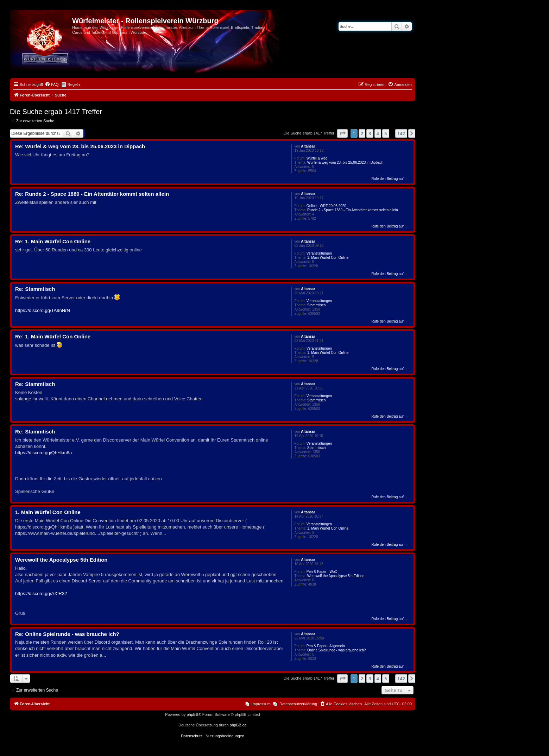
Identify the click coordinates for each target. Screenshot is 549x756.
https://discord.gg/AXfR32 (41, 593)
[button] (342, 133)
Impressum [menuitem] (261, 704)
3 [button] (370, 133)
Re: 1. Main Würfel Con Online (53, 241)
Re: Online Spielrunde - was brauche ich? (67, 634)
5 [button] (386, 133)
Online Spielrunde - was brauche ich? (336, 650)
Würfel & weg (317, 158)
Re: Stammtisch (35, 289)
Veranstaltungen (319, 253)
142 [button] (401, 133)
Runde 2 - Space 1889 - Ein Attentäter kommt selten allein (352, 210)
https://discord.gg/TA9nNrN (43, 310)
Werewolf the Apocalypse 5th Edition (336, 576)
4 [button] (378, 133)
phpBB (192, 714)
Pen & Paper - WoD (322, 572)
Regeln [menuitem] (74, 85)
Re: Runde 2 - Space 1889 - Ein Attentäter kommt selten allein (92, 194)
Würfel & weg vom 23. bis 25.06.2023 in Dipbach (345, 163)
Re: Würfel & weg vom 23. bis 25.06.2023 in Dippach (80, 146)
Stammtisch (316, 305)
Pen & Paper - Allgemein (326, 646)
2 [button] (362, 133)
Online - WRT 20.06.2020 (326, 206)
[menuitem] (52, 85)
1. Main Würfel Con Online (328, 258)
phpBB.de (238, 725)
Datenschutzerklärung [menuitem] (298, 704)
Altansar (308, 146)
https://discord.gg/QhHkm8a (43, 453)
